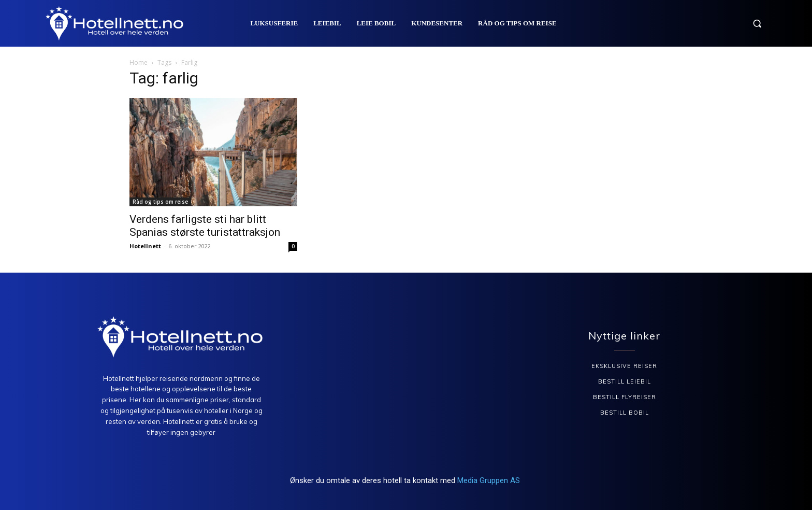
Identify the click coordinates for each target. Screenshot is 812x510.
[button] (757, 23)
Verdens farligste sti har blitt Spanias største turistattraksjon (205, 226)
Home (139, 62)
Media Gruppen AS (490, 480)
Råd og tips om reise (160, 202)
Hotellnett (145, 246)
